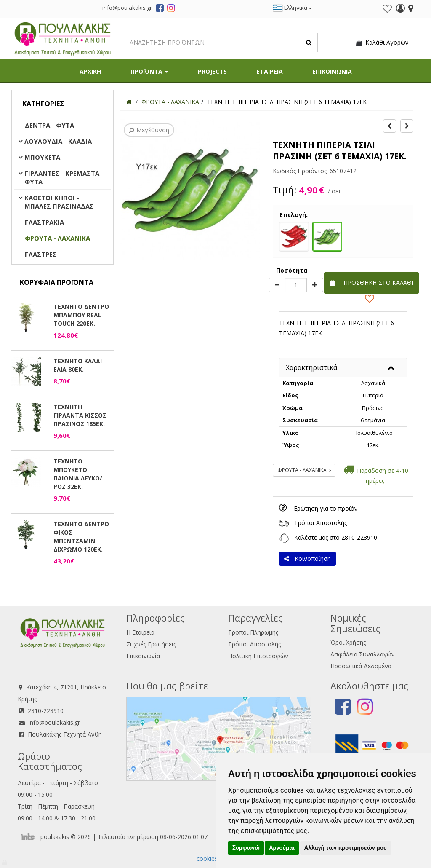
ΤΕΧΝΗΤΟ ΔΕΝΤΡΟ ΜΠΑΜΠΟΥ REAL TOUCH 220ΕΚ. (81, 315)
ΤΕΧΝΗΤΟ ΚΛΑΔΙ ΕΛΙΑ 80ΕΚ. (78, 365)
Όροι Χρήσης (348, 642)
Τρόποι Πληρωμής (253, 632)
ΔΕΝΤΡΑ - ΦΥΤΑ (49, 125)
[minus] (277, 285)
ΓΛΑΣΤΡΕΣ (41, 254)
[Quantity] (296, 285)
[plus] (315, 285)
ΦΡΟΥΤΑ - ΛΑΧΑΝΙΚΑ (57, 238)
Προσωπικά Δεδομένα (361, 666)
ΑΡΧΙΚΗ (90, 71)
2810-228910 (359, 537)
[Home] (129, 102)
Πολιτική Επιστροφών (258, 656)
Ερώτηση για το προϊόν (326, 508)
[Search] (219, 43)
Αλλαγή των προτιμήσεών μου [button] (346, 848)
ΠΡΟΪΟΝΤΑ (149, 71)
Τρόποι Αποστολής (321, 523)
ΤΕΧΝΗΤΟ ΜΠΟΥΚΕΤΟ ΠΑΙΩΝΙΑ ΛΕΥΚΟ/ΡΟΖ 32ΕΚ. (78, 474)
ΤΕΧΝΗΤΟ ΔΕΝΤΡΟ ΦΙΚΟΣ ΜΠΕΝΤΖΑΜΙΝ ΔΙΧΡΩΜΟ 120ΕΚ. (81, 537)
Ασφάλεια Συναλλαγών (363, 654)
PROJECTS (212, 71)
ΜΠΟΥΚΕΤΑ (42, 157)
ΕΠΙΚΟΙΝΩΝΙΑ (332, 71)
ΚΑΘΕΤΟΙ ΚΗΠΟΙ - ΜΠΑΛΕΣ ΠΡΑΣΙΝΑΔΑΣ (59, 202)
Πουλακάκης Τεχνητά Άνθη (65, 734)
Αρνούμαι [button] (282, 848)
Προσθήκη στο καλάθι (371, 283)
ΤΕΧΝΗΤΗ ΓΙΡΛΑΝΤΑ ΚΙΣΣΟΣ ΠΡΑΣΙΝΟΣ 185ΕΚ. (80, 415)
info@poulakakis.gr (54, 722)
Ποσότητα (292, 270)
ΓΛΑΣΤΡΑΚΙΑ (44, 222)
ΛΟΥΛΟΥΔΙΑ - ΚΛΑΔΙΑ (58, 141)
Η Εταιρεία (140, 632)
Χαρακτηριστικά (311, 367)
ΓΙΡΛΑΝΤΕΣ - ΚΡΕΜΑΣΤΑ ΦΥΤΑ (62, 177)
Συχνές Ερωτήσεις (151, 644)
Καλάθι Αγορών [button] (382, 43)
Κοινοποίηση (307, 559)
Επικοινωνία (143, 656)
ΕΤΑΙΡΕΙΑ (270, 71)
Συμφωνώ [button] (246, 848)
